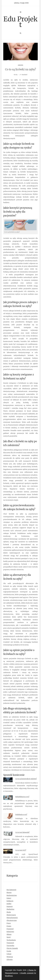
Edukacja (10, 901)
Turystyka (10, 946)
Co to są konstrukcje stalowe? (26, 779)
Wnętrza (10, 957)
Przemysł (10, 929)
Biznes (9, 892)
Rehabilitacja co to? (22, 797)
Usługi (9, 954)
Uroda (9, 951)
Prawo (9, 926)
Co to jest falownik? (22, 832)
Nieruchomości (12, 918)
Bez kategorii (11, 890)
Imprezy (10, 906)
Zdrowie (21, 65)
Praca (9, 923)
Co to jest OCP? (21, 850)
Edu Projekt (20, 22)
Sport (9, 937)
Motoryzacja (11, 915)
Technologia (11, 940)
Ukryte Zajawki (12, 948)
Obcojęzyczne (12, 920)
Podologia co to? (21, 815)
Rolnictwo (10, 932)
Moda (9, 912)
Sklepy (9, 934)
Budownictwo (12, 895)
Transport (10, 943)
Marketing (10, 909)
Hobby (9, 904)
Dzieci (9, 898)
